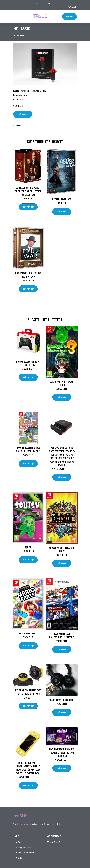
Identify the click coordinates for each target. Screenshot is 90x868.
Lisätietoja (23, 114)
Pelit (27, 91)
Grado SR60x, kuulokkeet (62, 700)
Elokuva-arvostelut (27, 853)
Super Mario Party (28, 633)
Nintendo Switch (38, 91)
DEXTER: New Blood (62, 199)
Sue (20, 842)
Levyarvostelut (25, 847)
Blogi (20, 858)
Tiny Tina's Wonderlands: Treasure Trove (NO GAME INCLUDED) (62, 752)
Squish (28, 547)
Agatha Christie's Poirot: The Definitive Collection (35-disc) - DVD (28, 191)
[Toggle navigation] (17, 16)
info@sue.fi (71, 7)
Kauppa (69, 17)
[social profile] (54, 3)
